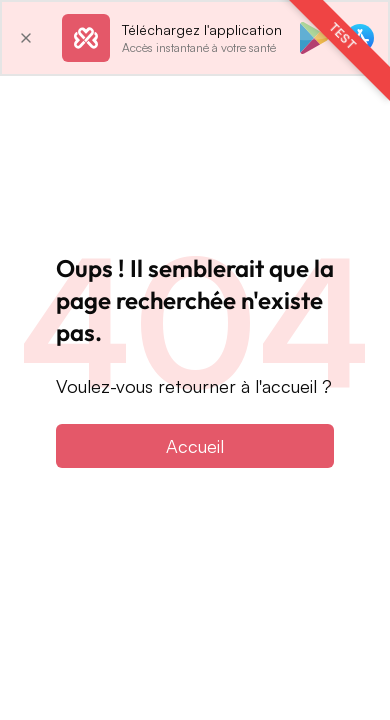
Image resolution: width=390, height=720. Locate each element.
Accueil (195, 446)
